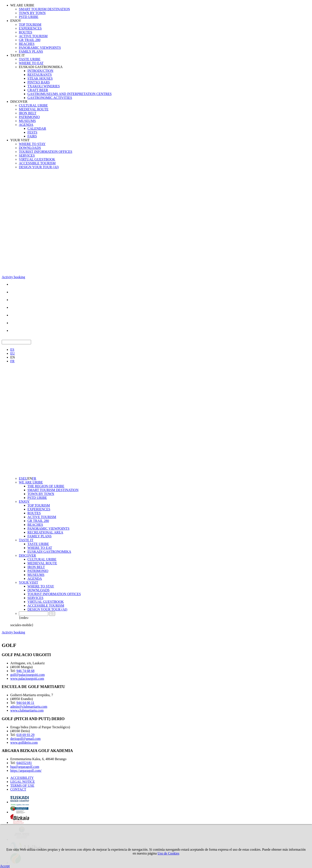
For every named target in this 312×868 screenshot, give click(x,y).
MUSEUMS (27, 121)
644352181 (24, 763)
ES (12, 350)
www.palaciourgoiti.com (27, 678)
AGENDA (26, 125)
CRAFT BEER (38, 90)
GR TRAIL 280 (30, 40)
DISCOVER (19, 102)
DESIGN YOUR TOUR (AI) (39, 167)
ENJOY (16, 21)
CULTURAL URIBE (33, 105)
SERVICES (27, 155)
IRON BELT (28, 113)
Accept (5, 866)
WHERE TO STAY (32, 144)
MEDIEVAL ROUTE (34, 109)
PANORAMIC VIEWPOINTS (40, 48)
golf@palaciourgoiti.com (28, 675)
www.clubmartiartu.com (27, 710)
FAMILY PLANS (31, 51)
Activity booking (13, 277)
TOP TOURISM (30, 25)
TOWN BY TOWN (32, 13)
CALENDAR (37, 129)
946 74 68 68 (25, 671)
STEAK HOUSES (40, 78)
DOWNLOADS (30, 148)
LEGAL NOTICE (23, 782)
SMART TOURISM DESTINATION (44, 9)
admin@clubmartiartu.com (29, 707)
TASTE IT (18, 55)
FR (12, 361)
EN (13, 357)
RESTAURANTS (40, 75)
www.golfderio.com (24, 742)
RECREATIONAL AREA (45, 532)
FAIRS (32, 136)
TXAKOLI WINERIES (44, 86)
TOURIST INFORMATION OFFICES (46, 152)
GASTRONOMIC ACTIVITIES (50, 98)
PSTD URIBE (29, 17)
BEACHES (27, 44)
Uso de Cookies (168, 853)
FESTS (32, 132)
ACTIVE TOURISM (33, 36)
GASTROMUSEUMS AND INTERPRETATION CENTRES (70, 94)
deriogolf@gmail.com (25, 739)
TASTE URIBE (30, 59)
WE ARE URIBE (22, 5)
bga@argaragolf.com (25, 767)
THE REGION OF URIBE (46, 486)
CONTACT (18, 789)
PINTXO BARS (39, 82)
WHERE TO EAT (31, 63)
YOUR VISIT (20, 140)
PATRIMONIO (29, 117)
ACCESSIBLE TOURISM (37, 163)
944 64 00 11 (25, 703)
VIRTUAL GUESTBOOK (37, 159)
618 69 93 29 (25, 735)
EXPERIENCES (30, 28)
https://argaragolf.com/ (26, 771)
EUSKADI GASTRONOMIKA (41, 67)
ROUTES (25, 32)
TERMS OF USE (22, 786)
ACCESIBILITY (22, 778)
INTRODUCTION (40, 71)
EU (13, 353)
